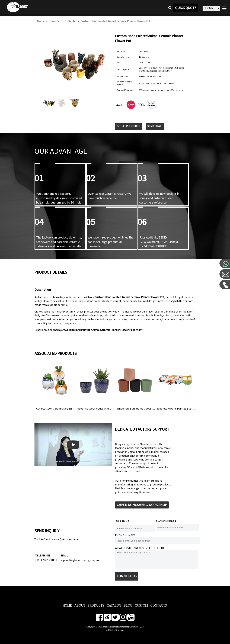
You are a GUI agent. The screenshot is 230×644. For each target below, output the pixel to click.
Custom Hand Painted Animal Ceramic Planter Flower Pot (116, 21)
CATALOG (114, 606)
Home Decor (56, 21)
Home (41, 21)
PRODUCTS (96, 606)
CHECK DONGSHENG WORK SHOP (142, 505)
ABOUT (80, 606)
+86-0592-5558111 (46, 560)
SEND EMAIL (155, 126)
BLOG (128, 606)
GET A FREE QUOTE (129, 126)
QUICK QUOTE (186, 8)
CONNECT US (127, 576)
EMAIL (64, 556)
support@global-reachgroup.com (81, 560)
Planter (72, 21)
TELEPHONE (43, 556)
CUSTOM (141, 606)
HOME (67, 606)
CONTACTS (159, 606)
